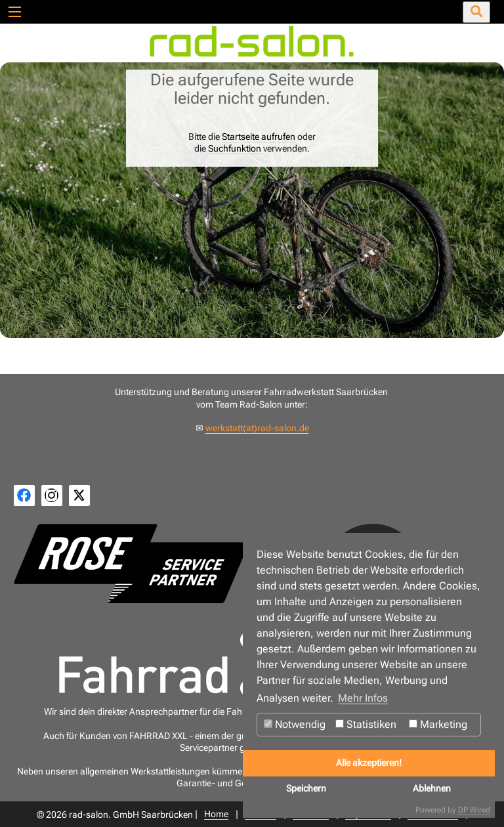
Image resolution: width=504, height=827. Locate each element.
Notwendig (295, 724)
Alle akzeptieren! (369, 763)
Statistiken (366, 724)
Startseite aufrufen (259, 137)
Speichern (306, 789)
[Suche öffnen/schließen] (476, 12)
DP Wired (474, 810)
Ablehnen (432, 789)
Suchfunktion (235, 148)
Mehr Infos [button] (363, 698)
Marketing (438, 724)
